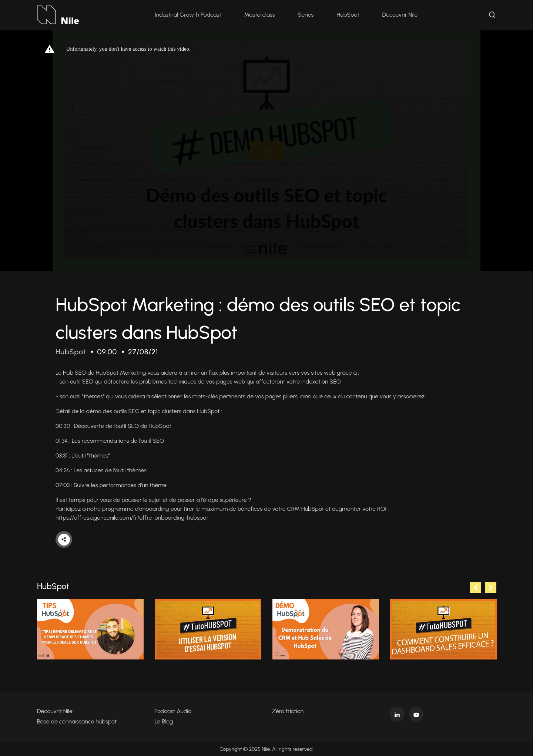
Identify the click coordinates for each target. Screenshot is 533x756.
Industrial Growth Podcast (188, 15)
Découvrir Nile (400, 15)
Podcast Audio (173, 711)
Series (306, 15)
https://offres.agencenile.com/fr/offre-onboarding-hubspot (132, 518)
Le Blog (164, 721)
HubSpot (348, 15)
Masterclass (260, 15)
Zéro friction (288, 711)
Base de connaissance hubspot (77, 721)
